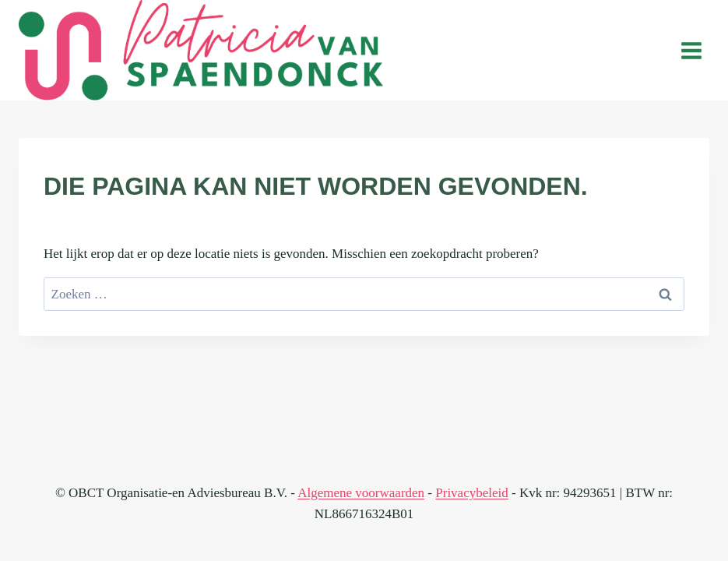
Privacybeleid (471, 493)
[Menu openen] (691, 50)
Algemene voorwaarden (361, 493)
